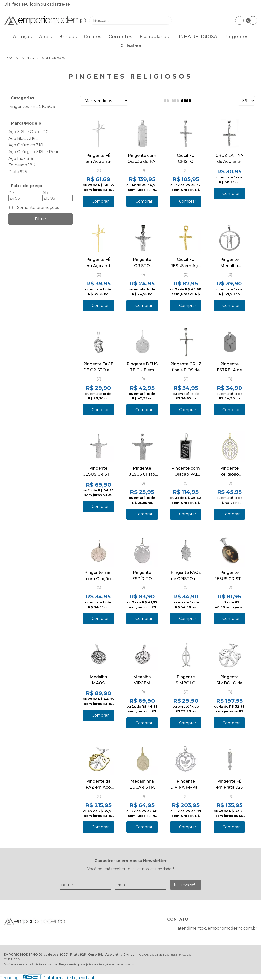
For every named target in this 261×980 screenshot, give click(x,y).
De (11, 193)
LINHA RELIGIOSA (197, 37)
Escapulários (154, 37)
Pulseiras (130, 46)
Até (46, 193)
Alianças (22, 37)
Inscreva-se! (184, 885)
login (35, 4)
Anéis (45, 37)
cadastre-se (59, 4)
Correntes (120, 37)
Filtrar (41, 219)
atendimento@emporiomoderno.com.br (217, 928)
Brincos (68, 37)
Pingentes (236, 37)
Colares (93, 37)
